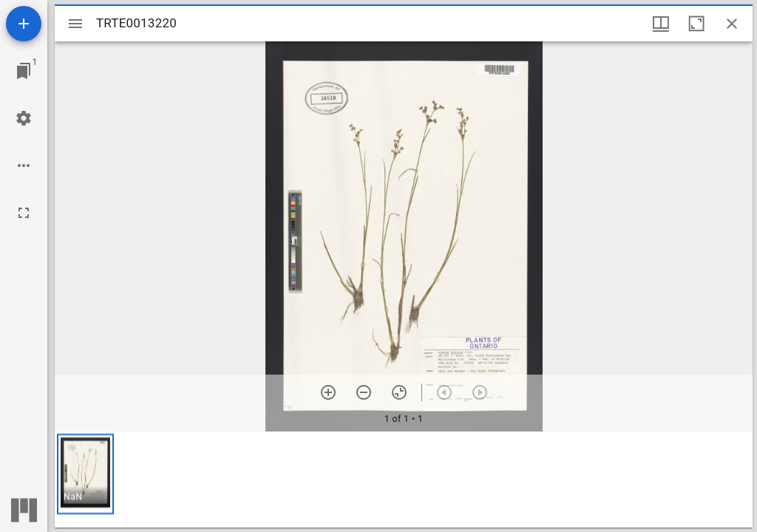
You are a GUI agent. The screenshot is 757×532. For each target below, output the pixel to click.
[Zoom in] (328, 392)
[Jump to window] (24, 71)
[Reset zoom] (399, 392)
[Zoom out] (364, 392)
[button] (85, 474)
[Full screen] (24, 213)
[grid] (404, 480)
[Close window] (732, 24)
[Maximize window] (696, 24)
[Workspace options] (24, 166)
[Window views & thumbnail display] (661, 24)
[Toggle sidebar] (75, 24)
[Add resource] (24, 24)
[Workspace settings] (24, 118)
